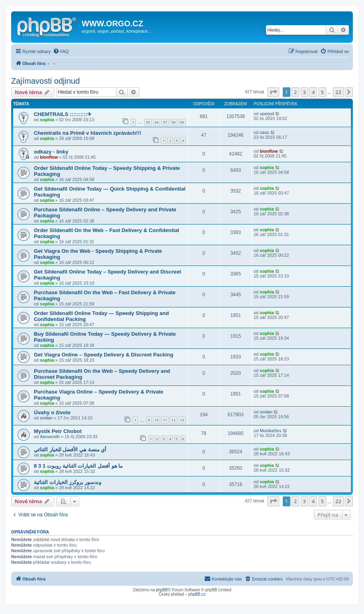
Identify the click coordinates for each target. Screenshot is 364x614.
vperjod (267, 114)
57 (165, 122)
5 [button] (322, 92)
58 (173, 122)
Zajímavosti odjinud (45, 81)
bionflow (49, 157)
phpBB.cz (197, 594)
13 (182, 420)
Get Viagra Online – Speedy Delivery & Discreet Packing (104, 355)
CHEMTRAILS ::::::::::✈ (63, 114)
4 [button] (313, 92)
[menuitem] (61, 51)
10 (157, 420)
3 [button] (304, 92)
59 (182, 122)
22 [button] (338, 92)
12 (173, 420)
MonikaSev (270, 431)
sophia (47, 120)
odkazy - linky (51, 152)
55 (148, 122)
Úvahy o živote (52, 412)
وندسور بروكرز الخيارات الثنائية (68, 482)
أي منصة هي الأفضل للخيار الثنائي (70, 450)
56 (157, 122)
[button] (273, 92)
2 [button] (295, 92)
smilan (46, 418)
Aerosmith (50, 437)
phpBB (162, 590)
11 (165, 420)
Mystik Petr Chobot (58, 431)
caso (264, 132)
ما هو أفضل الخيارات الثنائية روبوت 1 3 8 (78, 466)
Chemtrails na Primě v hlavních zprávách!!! (88, 133)
